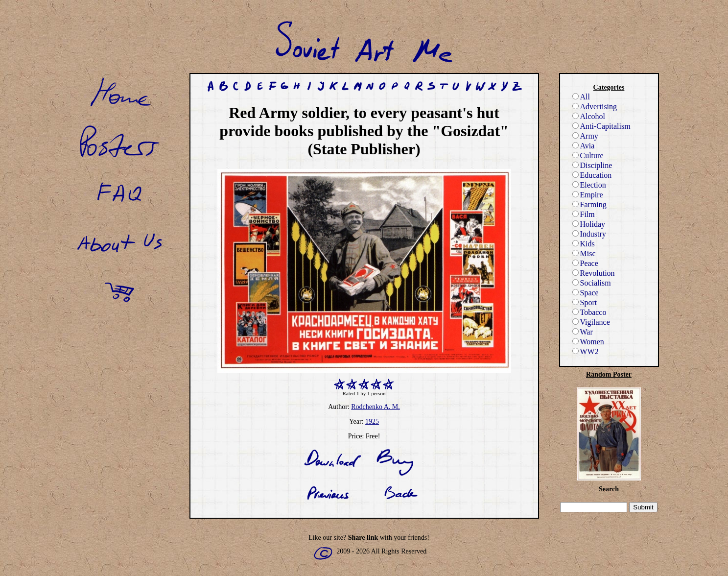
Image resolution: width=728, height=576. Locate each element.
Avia (584, 146)
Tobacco (589, 312)
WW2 (586, 351)
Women (588, 342)
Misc (584, 253)
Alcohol (589, 116)
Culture (588, 156)
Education (592, 175)
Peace (585, 263)
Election (589, 185)
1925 (372, 421)
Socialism (592, 283)
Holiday (589, 224)
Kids (584, 244)
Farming (589, 204)
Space (586, 293)
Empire (588, 195)
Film (584, 214)
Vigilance (591, 322)
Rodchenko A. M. (376, 407)
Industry (589, 234)
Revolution (594, 273)
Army (585, 136)
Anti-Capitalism (601, 126)
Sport (585, 302)
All (581, 97)
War (583, 332)
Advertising (595, 107)
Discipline (592, 165)
